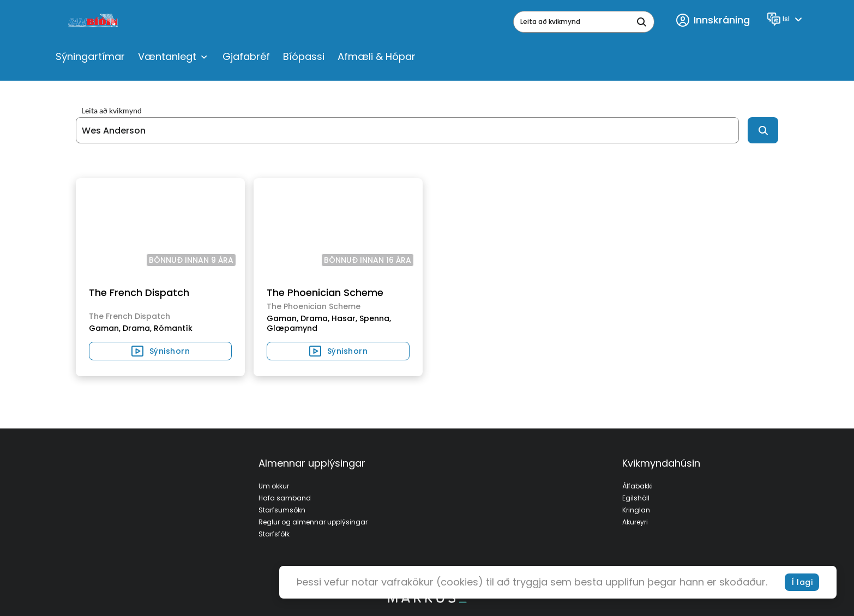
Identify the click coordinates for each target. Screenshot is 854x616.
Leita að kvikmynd (112, 111)
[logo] (94, 22)
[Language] (786, 19)
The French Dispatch (139, 292)
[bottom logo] (427, 600)
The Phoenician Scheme (325, 292)
